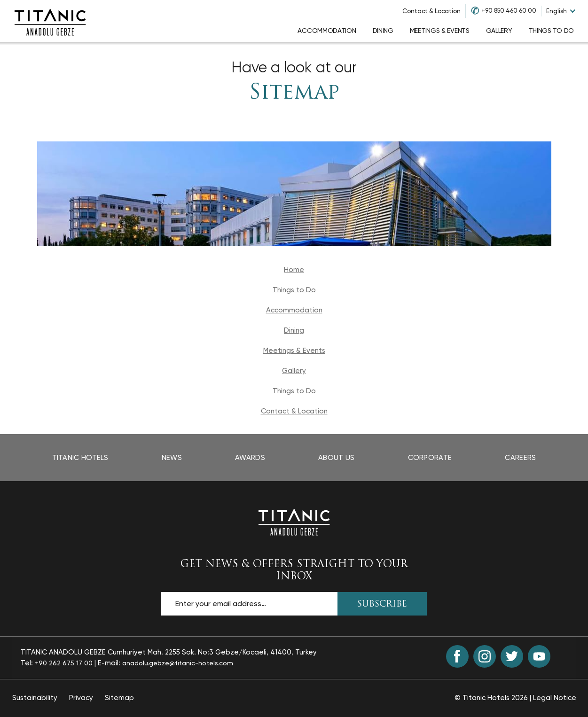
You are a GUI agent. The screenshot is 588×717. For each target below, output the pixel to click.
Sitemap (294, 93)
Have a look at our (294, 67)
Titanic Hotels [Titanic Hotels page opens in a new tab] (80, 458)
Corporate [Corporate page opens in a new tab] (430, 458)
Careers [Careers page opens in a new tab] (520, 458)
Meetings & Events (294, 351)
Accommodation (294, 310)
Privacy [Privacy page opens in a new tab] (81, 698)
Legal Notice (555, 698)
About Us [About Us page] (336, 458)
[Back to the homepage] (294, 522)
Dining (294, 330)
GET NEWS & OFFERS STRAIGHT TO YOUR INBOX (294, 570)
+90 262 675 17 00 (64, 663)
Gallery (294, 371)
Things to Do (294, 290)
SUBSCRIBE (382, 604)
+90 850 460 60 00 (509, 11)
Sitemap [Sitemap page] (119, 698)
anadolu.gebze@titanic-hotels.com (178, 663)
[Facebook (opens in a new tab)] (457, 656)
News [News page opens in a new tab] (172, 458)
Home (294, 270)
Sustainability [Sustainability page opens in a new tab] (35, 698)
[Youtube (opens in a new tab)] (539, 656)
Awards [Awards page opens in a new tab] (250, 458)
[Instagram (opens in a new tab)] (485, 656)
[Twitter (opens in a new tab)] (512, 656)
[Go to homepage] (50, 21)
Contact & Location (431, 11)
